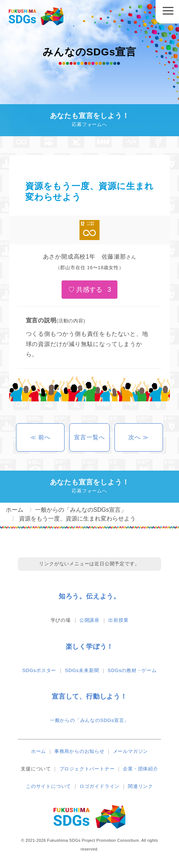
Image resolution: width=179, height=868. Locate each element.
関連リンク (141, 786)
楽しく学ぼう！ (90, 647)
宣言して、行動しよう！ (89, 696)
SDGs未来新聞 (82, 670)
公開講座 (89, 620)
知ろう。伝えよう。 (89, 596)
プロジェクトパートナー (87, 769)
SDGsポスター (39, 670)
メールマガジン (131, 751)
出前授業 (118, 620)
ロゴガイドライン (100, 786)
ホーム (38, 751)
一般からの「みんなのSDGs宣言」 (89, 720)
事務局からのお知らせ (79, 751)
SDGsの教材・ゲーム (132, 670)
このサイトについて (48, 786)
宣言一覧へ (89, 437)
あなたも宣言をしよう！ (89, 120)
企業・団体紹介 (141, 769)
